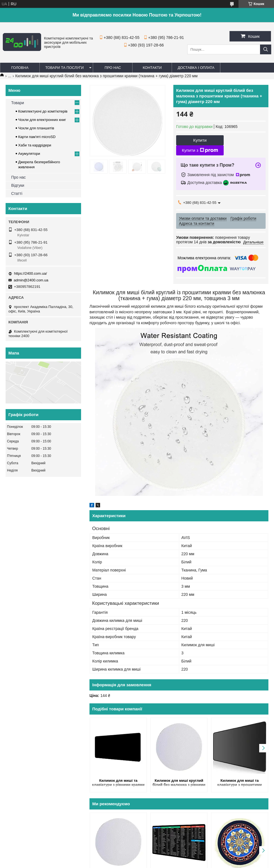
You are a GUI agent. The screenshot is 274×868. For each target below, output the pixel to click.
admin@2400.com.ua (31, 280)
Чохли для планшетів (36, 128)
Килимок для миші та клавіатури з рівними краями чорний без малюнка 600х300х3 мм (118, 783)
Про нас (113, 68)
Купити (200, 140)
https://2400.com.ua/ (30, 273)
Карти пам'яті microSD (37, 137)
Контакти (152, 68)
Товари (18, 103)
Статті (17, 193)
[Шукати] (266, 49)
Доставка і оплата (196, 68)
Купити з (200, 150)
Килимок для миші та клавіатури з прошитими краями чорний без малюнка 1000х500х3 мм (240, 783)
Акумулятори (29, 154)
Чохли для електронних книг (42, 120)
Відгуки (18, 185)
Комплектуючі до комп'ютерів (43, 111)
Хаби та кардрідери (35, 145)
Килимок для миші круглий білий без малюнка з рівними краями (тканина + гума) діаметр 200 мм (179, 783)
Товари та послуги (64, 68)
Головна (20, 68)
